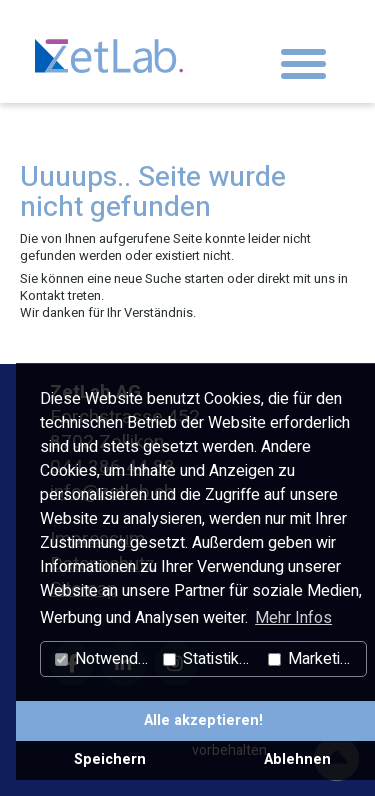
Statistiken (209, 659)
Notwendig (102, 659)
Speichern (110, 759)
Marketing (312, 659)
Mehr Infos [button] (293, 618)
